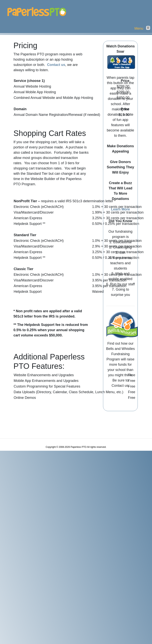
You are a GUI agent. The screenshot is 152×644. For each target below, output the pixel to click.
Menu (143, 28)
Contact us (56, 65)
